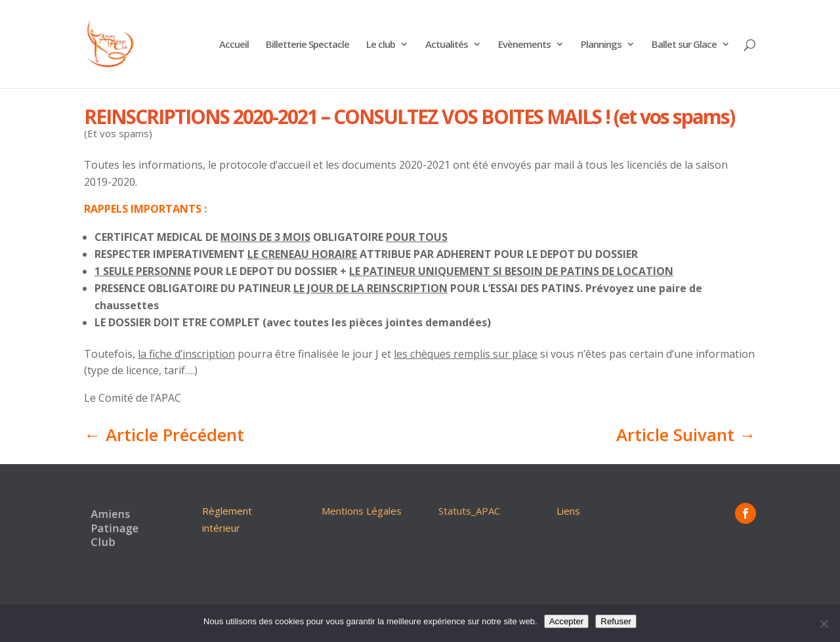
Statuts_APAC (469, 511)
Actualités (447, 45)
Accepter (567, 621)
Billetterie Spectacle (307, 45)
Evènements (524, 45)
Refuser (616, 621)
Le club (381, 45)
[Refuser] (824, 624)
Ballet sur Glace (684, 45)
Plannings (601, 45)
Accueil (234, 45)
